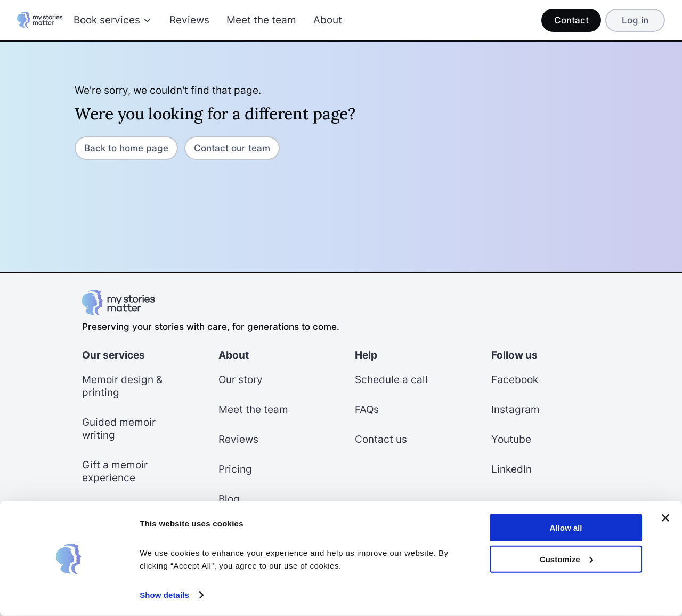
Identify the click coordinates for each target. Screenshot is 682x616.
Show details (164, 595)
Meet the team (261, 20)
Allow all (566, 528)
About (328, 20)
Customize (566, 559)
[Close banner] (665, 518)
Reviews (189, 20)
